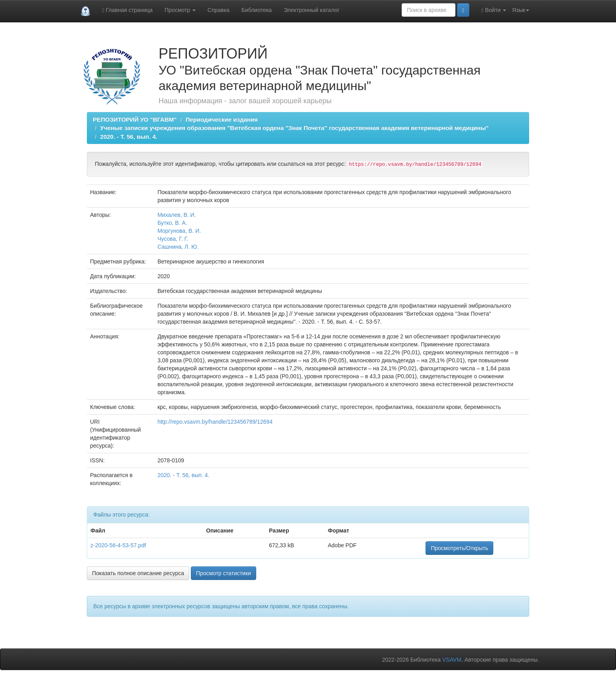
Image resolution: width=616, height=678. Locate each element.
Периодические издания (222, 119)
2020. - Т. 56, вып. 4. (129, 137)
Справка (219, 10)
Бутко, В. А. (172, 223)
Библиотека (257, 10)
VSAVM (452, 660)
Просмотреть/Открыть (459, 548)
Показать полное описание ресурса (138, 573)
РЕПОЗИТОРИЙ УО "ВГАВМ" (135, 119)
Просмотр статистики (224, 573)
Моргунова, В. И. (179, 231)
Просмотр (180, 10)
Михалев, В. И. (177, 215)
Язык (521, 10)
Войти (494, 10)
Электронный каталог (312, 10)
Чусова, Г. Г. (173, 239)
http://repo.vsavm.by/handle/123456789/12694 (215, 422)
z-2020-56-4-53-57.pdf (118, 545)
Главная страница (127, 10)
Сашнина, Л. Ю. (178, 247)
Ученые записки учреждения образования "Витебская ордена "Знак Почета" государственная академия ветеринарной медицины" (294, 128)
